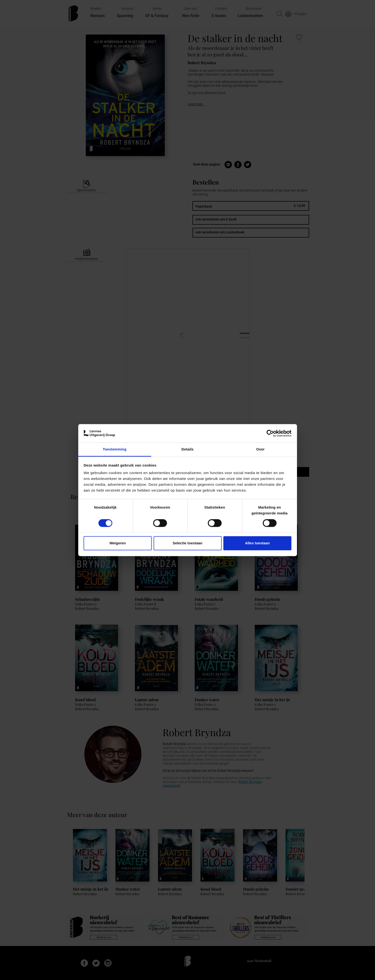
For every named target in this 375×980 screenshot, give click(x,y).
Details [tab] (188, 449)
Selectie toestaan (187, 543)
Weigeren (118, 543)
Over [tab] (260, 449)
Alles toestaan (257, 543)
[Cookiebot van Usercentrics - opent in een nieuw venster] (270, 433)
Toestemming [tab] (115, 449)
